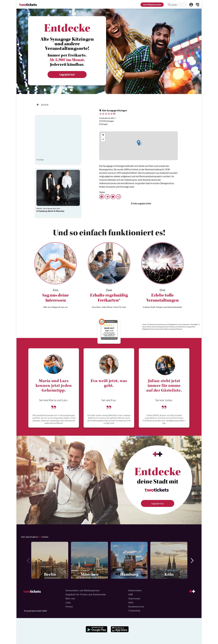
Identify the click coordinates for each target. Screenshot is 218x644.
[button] (169, 5)
